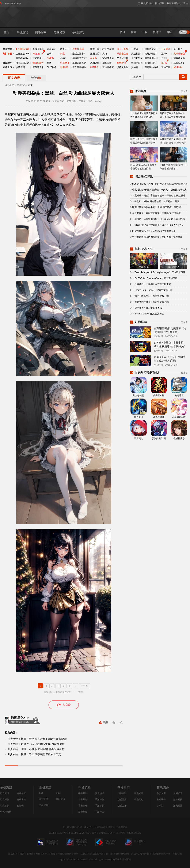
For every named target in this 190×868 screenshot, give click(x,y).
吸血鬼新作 (38, 63)
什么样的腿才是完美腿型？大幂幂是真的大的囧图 (144, 107)
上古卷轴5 (137, 58)
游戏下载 (5, 806)
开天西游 (166, 49)
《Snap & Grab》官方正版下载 (148, 314)
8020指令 (52, 67)
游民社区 (178, 806)
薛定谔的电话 (151, 67)
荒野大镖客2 (151, 54)
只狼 (105, 54)
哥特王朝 (166, 67)
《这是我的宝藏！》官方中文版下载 (150, 302)
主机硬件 (44, 805)
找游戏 (157, 32)
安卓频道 (100, 793)
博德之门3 (38, 54)
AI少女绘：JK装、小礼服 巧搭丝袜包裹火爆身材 (36, 749)
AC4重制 (178, 67)
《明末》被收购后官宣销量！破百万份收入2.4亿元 (158, 225)
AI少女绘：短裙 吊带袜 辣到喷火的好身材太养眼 (36, 744)
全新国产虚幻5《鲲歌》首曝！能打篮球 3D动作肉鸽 (174, 133)
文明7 (50, 54)
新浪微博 (110, 827)
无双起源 (136, 54)
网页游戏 (7, 49)
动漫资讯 (139, 793)
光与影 (50, 58)
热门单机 (7, 54)
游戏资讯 (5, 793)
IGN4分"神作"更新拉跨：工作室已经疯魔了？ (174, 159)
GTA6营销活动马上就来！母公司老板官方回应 (144, 159)
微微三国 (95, 49)
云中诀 (135, 49)
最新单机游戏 (174, 3)
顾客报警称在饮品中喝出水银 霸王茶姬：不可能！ (158, 207)
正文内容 (14, 78)
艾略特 (135, 67)
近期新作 (7, 63)
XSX (58, 793)
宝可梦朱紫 (108, 58)
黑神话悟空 (179, 54)
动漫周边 (139, 800)
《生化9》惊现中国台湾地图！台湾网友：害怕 (156, 201)
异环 (49, 63)
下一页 (84, 686)
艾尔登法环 (123, 58)
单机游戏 (22, 32)
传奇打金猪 (78, 49)
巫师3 (164, 54)
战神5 (63, 58)
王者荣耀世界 (79, 63)
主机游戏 (45, 788)
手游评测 (100, 800)
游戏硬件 (161, 800)
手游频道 (83, 793)
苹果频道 (83, 800)
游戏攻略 (21, 800)
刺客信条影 (179, 58)
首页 (6, 32)
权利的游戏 (108, 49)
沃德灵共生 (123, 67)
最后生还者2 (79, 54)
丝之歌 (94, 58)
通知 (186, 3)
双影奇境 (37, 58)
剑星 (63, 54)
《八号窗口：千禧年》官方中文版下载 (152, 284)
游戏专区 (21, 793)
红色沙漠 (121, 63)
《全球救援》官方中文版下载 (147, 308)
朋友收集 (107, 63)
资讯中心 (21, 85)
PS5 (41, 793)
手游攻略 (83, 806)
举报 (103, 722)
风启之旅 (95, 63)
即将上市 (7, 67)
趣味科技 (178, 800)
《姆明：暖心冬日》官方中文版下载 (150, 296)
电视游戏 (59, 32)
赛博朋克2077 (80, 58)
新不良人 (178, 49)
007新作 (94, 67)
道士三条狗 (123, 49)
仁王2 (164, 58)
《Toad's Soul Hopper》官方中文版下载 (152, 290)
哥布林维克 (108, 67)
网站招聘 (78, 827)
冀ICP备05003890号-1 (59, 833)
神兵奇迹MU (151, 49)
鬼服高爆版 (38, 49)
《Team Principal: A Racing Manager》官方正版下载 (159, 272)
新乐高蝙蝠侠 (79, 67)
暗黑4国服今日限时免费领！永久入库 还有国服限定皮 (159, 190)
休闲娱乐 (178, 793)
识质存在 (65, 63)
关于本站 (67, 827)
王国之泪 (95, 54)
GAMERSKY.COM (12, 3)
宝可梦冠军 (150, 63)
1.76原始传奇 (23, 49)
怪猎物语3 (137, 63)
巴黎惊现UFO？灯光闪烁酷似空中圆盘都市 (154, 231)
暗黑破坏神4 (22, 58)
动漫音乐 (122, 806)
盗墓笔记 (51, 49)
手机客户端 (122, 827)
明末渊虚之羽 (151, 58)
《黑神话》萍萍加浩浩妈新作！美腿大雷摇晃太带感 (158, 219)
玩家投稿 (99, 827)
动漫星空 (123, 788)
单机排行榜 (6, 812)
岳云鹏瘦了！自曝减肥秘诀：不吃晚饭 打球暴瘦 (156, 213)
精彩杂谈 (122, 793)
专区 (169, 32)
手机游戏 (78, 32)
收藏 (114, 722)
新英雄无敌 (38, 67)
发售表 (20, 806)
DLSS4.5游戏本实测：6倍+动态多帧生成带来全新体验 (160, 184)
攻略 (134, 32)
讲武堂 (160, 806)
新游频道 (83, 812)
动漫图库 (122, 800)
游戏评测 (5, 800)
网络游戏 (41, 32)
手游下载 (100, 806)
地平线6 (64, 67)
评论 (36, 78)
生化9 (164, 63)
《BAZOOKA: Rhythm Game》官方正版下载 (155, 278)
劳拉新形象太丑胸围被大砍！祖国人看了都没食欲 (174, 107)
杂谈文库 (161, 793)
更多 (183, 91)
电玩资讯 (60, 799)
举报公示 (177, 854)
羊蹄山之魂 (123, 54)
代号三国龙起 (23, 63)
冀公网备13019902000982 (129, 833)
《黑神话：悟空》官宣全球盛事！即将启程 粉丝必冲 (159, 196)
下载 (145, 32)
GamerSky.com (87, 859)
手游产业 (100, 812)
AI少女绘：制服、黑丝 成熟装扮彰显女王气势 (34, 754)
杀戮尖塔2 (179, 63)
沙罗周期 (20, 67)
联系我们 (89, 827)
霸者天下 (65, 49)
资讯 (123, 32)
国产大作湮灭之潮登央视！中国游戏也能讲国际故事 (144, 133)
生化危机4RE (23, 54)
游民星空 (9, 85)
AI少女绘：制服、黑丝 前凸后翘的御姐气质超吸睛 (37, 739)
